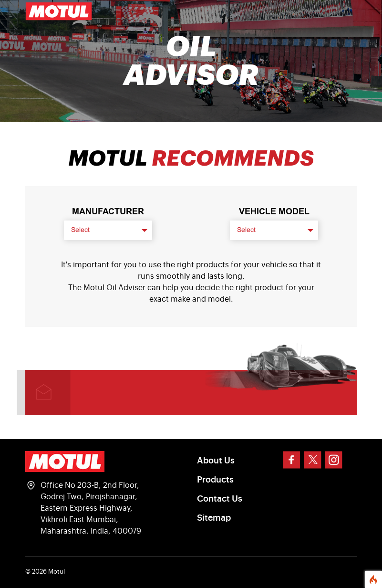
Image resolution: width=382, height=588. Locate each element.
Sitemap (214, 518)
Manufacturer (108, 211)
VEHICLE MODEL (274, 211)
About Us (216, 461)
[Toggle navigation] (344, 11)
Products (215, 480)
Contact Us (220, 499)
